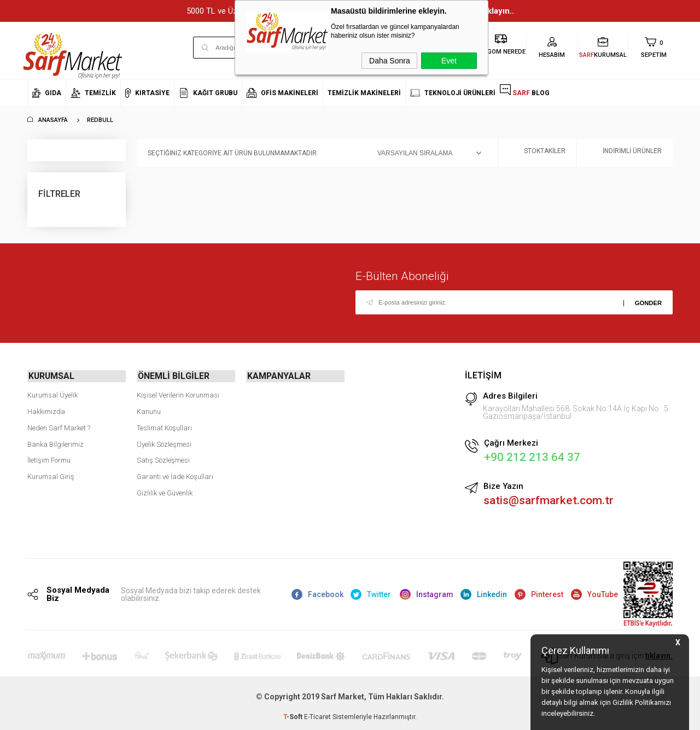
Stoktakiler (537, 153)
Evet (449, 61)
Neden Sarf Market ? (59, 427)
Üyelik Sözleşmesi (164, 443)
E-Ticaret (317, 716)
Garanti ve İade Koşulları (175, 475)
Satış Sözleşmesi (163, 459)
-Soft (294, 716)
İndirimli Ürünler (625, 153)
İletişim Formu (49, 459)
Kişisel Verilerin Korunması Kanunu (178, 402)
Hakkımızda (46, 410)
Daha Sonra (390, 61)
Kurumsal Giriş (51, 475)
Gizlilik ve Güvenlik (165, 492)
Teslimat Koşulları (164, 427)
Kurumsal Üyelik (52, 394)
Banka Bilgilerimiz (56, 443)
